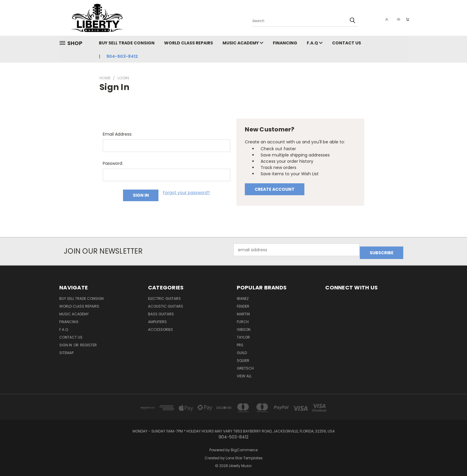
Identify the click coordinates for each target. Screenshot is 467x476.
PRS (240, 342)
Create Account (275, 189)
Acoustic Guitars (166, 303)
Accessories (161, 327)
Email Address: (117, 134)
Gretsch (245, 365)
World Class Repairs (189, 43)
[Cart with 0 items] (406, 19)
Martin (243, 311)
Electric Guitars (164, 296)
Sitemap (66, 350)
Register (88, 342)
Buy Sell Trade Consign (127, 43)
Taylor (243, 334)
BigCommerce (244, 447)
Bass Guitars (161, 311)
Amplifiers (157, 319)
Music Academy (243, 43)
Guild (242, 350)
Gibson (244, 327)
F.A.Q (315, 43)
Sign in (66, 342)
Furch (243, 319)
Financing (285, 43)
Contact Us (347, 43)
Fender (243, 303)
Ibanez (243, 296)
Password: (113, 163)
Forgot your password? (186, 193)
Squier (243, 358)
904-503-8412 (122, 56)
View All (244, 373)
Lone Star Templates (244, 455)
